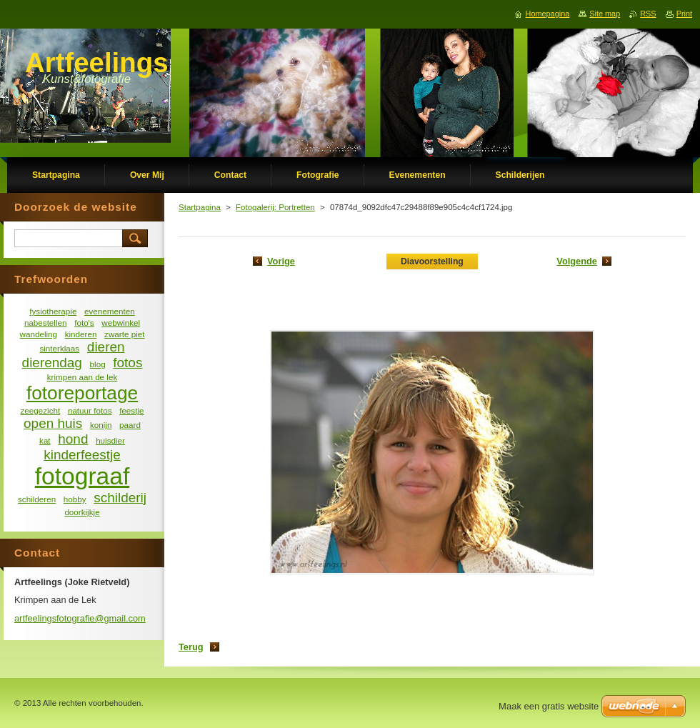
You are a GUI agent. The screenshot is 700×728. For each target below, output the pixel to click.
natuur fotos (90, 410)
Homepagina (548, 14)
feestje (131, 410)
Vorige (281, 261)
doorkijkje (82, 512)
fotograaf (82, 476)
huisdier (110, 440)
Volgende (577, 261)
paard (130, 425)
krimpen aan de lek (82, 377)
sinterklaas (59, 348)
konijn (101, 425)
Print (684, 14)
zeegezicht (41, 410)
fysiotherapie (53, 311)
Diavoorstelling (432, 261)
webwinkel (121, 323)
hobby (75, 499)
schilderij (120, 498)
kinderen (81, 334)
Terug (191, 647)
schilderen (37, 499)
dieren (106, 347)
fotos (127, 363)
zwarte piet (124, 334)
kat (45, 440)
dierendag (52, 363)
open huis (53, 423)
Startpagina (200, 207)
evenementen (110, 311)
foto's (84, 323)
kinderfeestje (82, 455)
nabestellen (46, 323)
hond (73, 439)
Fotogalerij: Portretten (275, 207)
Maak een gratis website (549, 706)
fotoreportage (82, 393)
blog (98, 364)
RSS (648, 14)
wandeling (39, 334)
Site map (605, 14)
